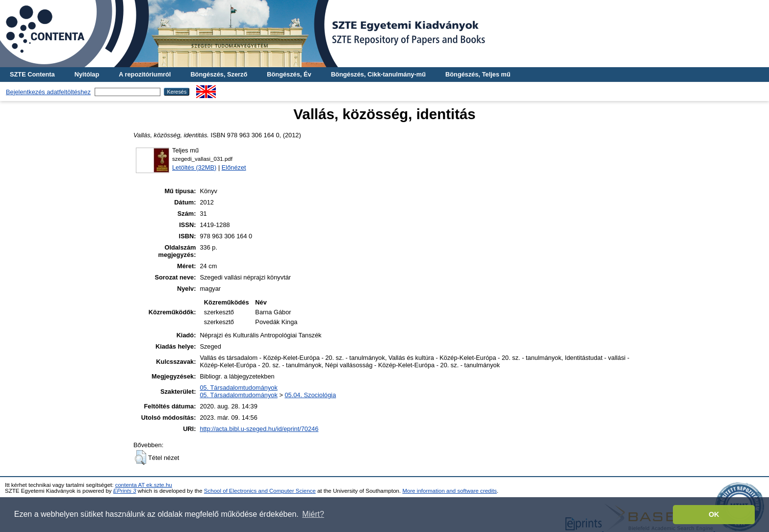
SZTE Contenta (32, 74)
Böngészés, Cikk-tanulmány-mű (378, 74)
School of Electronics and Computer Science (260, 491)
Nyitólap (87, 74)
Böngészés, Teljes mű (478, 74)
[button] (141, 457)
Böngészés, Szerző (219, 74)
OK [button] (714, 514)
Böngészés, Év (289, 74)
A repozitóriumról (145, 74)
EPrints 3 (125, 491)
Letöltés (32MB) (194, 167)
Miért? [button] (313, 514)
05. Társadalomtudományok (238, 388)
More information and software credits (449, 491)
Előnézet (234, 167)
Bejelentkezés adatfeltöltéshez (48, 92)
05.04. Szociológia (310, 395)
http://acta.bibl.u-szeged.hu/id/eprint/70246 (259, 429)
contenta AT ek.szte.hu (144, 485)
